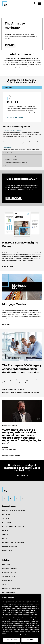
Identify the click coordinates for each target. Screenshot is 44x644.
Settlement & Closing (10, 576)
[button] (39, 4)
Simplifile (6, 518)
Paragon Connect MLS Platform (13, 542)
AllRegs (5, 530)
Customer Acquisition (10, 568)
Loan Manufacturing (9, 572)
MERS (4, 538)
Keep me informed (14, 198)
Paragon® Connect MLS (13, 131)
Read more (10, 45)
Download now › (8, 267)
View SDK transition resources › (13, 389)
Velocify (5, 534)
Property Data (7, 550)
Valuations (6, 596)
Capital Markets (8, 580)
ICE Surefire (6, 522)
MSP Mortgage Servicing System (14, 510)
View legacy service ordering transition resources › (20, 393)
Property (8, 148)
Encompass (6, 514)
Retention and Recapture (11, 588)
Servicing (6, 584)
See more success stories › (11, 456)
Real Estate (6, 564)
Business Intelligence (10, 546)
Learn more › (7, 325)
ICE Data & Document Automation (14, 526)
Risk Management (9, 592)
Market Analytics (8, 600)
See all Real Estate (16, 118)
